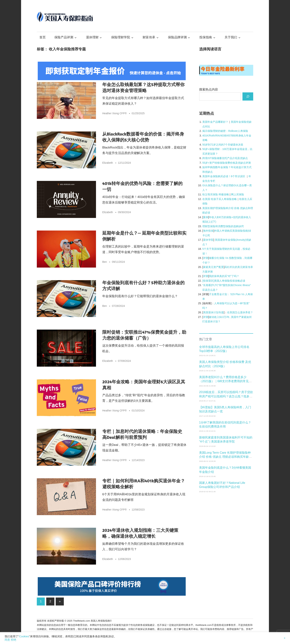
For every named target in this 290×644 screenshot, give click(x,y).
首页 (43, 37)
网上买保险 (237, 194)
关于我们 (231, 37)
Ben (105, 262)
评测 (206, 258)
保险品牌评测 (177, 37)
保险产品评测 (64, 37)
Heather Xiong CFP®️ (114, 113)
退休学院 (208, 240)
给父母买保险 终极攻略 (216, 194)
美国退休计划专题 (213, 312)
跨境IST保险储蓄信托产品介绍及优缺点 (225, 158)
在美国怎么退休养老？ (240, 312)
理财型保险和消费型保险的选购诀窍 (223, 226)
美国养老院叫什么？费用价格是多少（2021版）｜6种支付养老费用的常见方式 (225, 381)
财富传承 (149, 37)
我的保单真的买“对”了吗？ (224, 276)
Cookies (24, 636)
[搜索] (248, 96)
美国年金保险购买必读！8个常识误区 (224, 176)
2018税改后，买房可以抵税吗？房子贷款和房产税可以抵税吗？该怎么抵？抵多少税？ (226, 396)
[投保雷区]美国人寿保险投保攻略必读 (224, 281)
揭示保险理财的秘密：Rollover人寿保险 (225, 131)
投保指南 (206, 37)
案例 (206, 217)
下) (214, 222)
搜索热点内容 (209, 90)
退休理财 (92, 37)
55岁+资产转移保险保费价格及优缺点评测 (227, 163)
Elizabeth (108, 163)
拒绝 (13, 640)
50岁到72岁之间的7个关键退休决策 (223, 145)
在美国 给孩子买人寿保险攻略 (220, 199)
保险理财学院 (121, 37)
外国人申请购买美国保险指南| (231, 231)
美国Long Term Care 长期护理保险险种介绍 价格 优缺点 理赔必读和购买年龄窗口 (226, 457)
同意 (7, 640)
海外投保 (208, 231)
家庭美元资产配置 (213, 267)
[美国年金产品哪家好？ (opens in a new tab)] (215, 122)
